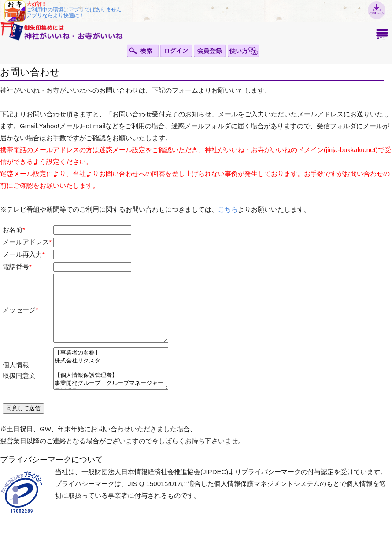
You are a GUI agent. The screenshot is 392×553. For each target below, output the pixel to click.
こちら (228, 209)
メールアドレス (26, 242)
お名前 (13, 230)
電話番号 (16, 267)
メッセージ (19, 316)
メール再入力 (22, 254)
